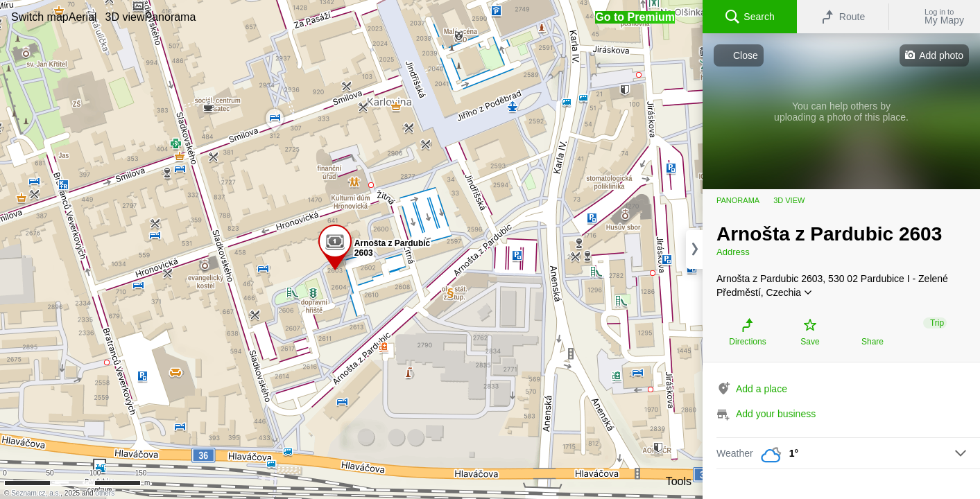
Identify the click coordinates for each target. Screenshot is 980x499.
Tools (679, 481)
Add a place (762, 389)
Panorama (738, 200)
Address (733, 252)
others (105, 493)
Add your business (776, 414)
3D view (789, 200)
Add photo (941, 55)
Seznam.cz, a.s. (36, 493)
